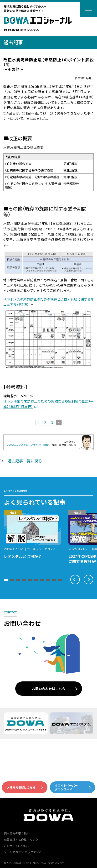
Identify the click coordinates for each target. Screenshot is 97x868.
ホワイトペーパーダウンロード (66, 787)
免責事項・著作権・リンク (21, 839)
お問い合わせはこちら (49, 689)
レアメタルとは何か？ (23, 556)
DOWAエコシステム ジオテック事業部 (28, 445)
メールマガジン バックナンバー (24, 852)
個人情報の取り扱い (17, 833)
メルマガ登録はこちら (21, 787)
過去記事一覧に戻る (25, 461)
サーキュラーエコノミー (43, 549)
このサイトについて (17, 846)
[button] (6, 580)
